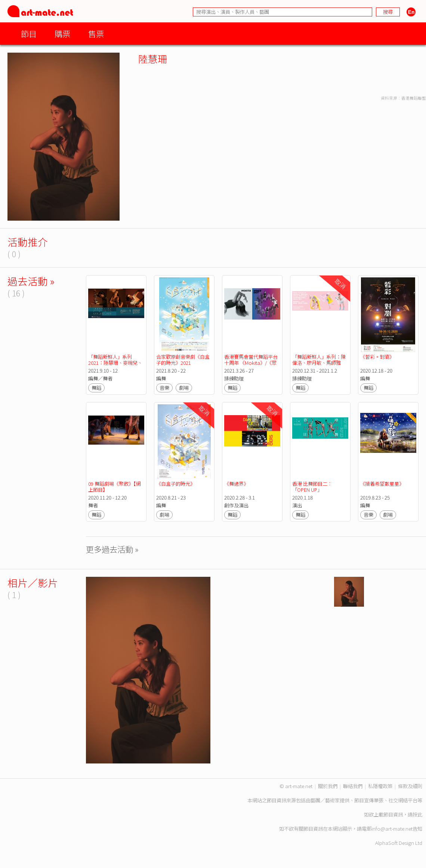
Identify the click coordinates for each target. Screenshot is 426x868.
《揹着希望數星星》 (382, 484)
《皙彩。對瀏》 (378, 357)
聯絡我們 (353, 786)
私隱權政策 (380, 786)
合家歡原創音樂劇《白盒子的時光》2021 (183, 360)
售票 (96, 33)
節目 (29, 33)
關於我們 (328, 786)
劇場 (184, 388)
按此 (417, 814)
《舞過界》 (236, 484)
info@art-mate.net (392, 829)
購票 (62, 33)
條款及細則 (410, 786)
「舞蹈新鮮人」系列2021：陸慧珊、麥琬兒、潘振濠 (115, 363)
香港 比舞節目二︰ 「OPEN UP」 (313, 487)
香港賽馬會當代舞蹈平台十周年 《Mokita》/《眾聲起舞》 (251, 363)
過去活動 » (31, 281)
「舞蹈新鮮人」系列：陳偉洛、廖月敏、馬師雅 (319, 360)
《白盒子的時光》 (176, 484)
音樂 (164, 388)
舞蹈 (96, 388)
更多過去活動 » (112, 549)
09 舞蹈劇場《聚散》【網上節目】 (114, 487)
